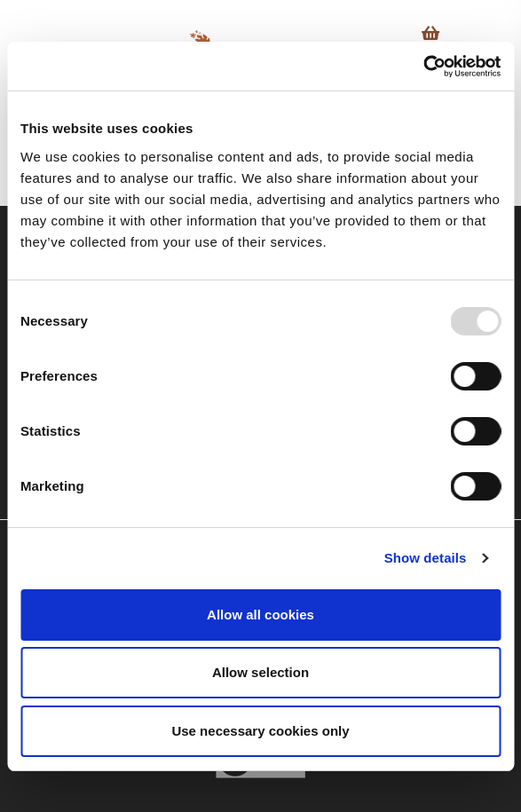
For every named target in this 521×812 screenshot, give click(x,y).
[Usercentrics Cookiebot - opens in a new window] (423, 67)
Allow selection (260, 672)
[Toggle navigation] (485, 37)
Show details (426, 558)
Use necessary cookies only (260, 731)
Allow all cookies (260, 615)
